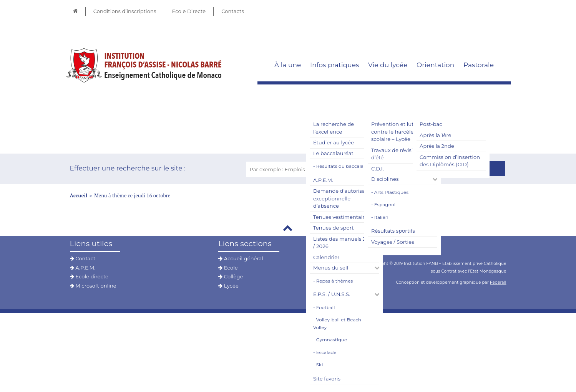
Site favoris (327, 379)
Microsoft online (93, 286)
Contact (83, 258)
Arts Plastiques (391, 192)
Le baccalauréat (333, 153)
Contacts (233, 11)
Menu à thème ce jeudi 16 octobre (132, 195)
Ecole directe (89, 276)
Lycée (228, 286)
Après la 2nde (437, 146)
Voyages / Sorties (393, 242)
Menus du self (331, 268)
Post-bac (431, 124)
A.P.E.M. (323, 180)
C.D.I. (378, 169)
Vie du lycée (388, 65)
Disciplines (385, 179)
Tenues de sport (334, 228)
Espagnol (385, 205)
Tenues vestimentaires (342, 217)
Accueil (79, 195)
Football (326, 308)
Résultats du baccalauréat (346, 166)
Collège (231, 276)
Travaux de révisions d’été (397, 154)
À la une (288, 65)
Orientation (435, 65)
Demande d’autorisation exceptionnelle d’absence (344, 198)
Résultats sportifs (393, 231)
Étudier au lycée (334, 142)
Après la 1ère (436, 135)
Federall (498, 282)
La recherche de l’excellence (334, 128)
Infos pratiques (334, 65)
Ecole (228, 268)
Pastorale (479, 65)
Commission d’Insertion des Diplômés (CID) (450, 161)
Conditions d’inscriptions (125, 11)
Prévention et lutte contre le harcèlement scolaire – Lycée (399, 131)
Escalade (326, 352)
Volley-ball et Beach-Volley (338, 324)
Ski (320, 365)
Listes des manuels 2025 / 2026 (344, 243)
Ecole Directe (189, 11)
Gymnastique (332, 340)
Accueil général (241, 258)
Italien (381, 217)
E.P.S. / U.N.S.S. (332, 294)
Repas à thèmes (335, 281)
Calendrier (326, 257)
